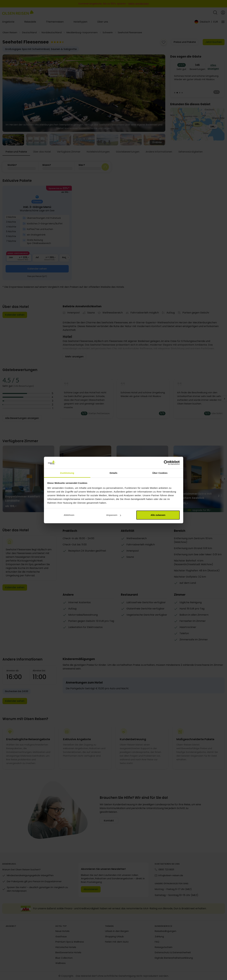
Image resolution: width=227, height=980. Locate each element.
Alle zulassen (158, 515)
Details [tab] (114, 473)
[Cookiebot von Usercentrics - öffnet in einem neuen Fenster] (166, 463)
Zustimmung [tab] (67, 473)
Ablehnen (69, 515)
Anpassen (114, 515)
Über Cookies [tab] (160, 473)
